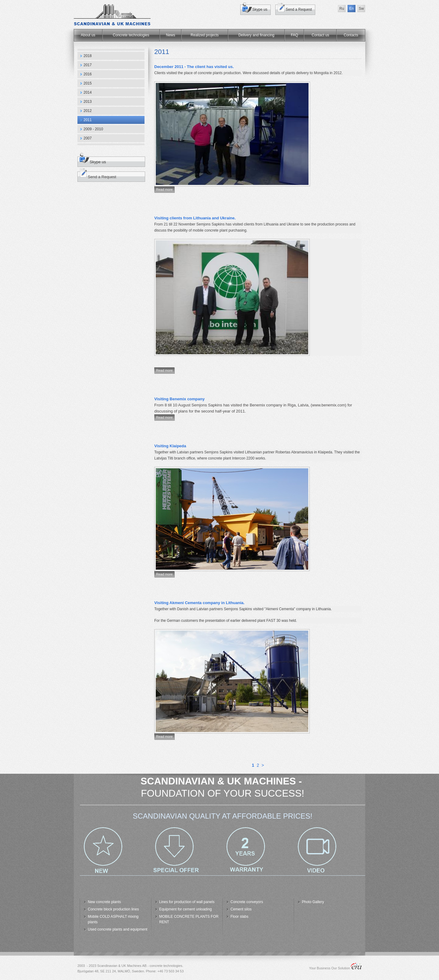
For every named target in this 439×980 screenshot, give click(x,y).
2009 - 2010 (93, 129)
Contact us (320, 35)
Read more (164, 189)
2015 (88, 83)
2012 (88, 111)
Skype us (260, 9)
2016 (88, 74)
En (352, 9)
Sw (361, 9)
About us (88, 35)
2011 (88, 120)
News (171, 35)
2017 (88, 65)
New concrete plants (104, 902)
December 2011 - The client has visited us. (194, 67)
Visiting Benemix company (179, 399)
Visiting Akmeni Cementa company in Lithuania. (199, 603)
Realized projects (205, 35)
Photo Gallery (313, 902)
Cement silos (241, 909)
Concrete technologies (131, 35)
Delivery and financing (256, 35)
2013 (88, 102)
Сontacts (351, 35)
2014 (88, 92)
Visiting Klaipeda (170, 446)
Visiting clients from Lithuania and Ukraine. (195, 218)
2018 (88, 56)
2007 (88, 138)
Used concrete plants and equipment (118, 929)
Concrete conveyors (247, 902)
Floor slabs (239, 917)
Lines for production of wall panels (187, 902)
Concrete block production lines (113, 909)
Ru (342, 9)
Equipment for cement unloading (186, 909)
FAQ (294, 35)
